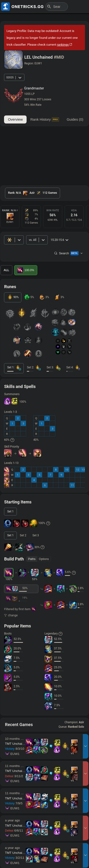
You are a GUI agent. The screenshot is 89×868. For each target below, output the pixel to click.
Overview (15, 119)
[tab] (33, 193)
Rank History (45, 119)
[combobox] (29, 240)
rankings (65, 45)
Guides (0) (75, 119)
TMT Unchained (16, 744)
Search (68, 253)
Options (44, 559)
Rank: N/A (10, 210)
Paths (32, 559)
